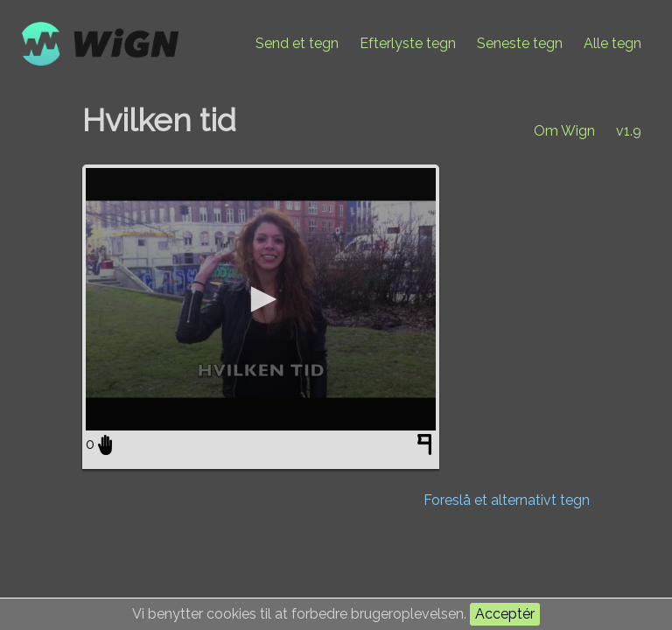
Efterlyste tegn (408, 43)
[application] (261, 299)
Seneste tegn (520, 43)
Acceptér (505, 614)
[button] (261, 299)
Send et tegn (297, 43)
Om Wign (564, 131)
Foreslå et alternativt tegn (507, 500)
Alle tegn (612, 43)
